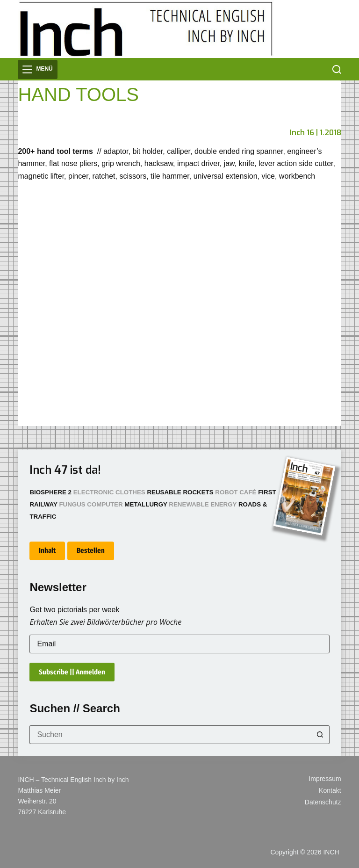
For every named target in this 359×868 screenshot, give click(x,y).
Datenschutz (323, 802)
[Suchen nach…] (170, 735)
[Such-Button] (320, 735)
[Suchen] (337, 69)
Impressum (325, 779)
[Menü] (37, 69)
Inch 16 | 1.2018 (316, 133)
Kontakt (330, 790)
